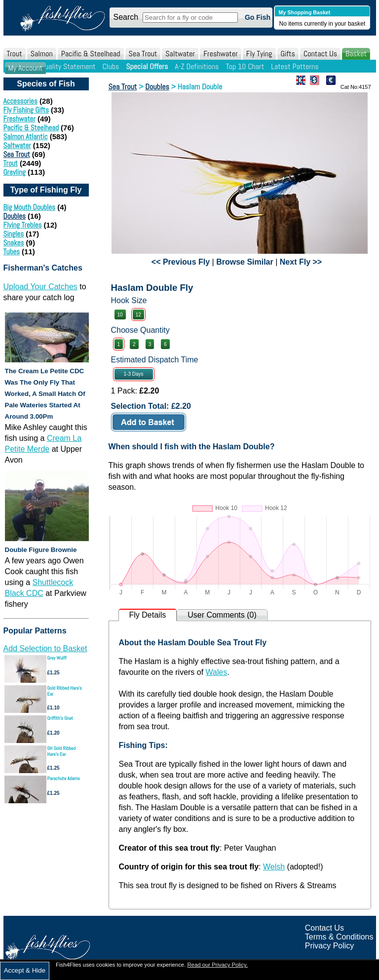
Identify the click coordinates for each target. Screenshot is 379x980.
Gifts (288, 54)
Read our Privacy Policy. (217, 965)
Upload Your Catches (40, 287)
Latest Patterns (295, 66)
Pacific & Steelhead (91, 54)
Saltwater (180, 54)
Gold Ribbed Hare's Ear (65, 691)
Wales (217, 672)
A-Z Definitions (197, 66)
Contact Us (320, 54)
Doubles (15, 216)
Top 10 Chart (245, 66)
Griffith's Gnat (60, 718)
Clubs (111, 66)
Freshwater (221, 54)
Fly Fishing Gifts (26, 110)
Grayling (15, 172)
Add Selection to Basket (45, 648)
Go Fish (258, 17)
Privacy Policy (330, 946)
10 (120, 315)
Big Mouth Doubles (29, 207)
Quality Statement (68, 66)
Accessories (20, 101)
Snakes (14, 243)
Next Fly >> (301, 262)
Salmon (42, 54)
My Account (26, 68)
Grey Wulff (57, 658)
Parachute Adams (64, 778)
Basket (356, 54)
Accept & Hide (25, 970)
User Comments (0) (222, 615)
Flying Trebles (23, 225)
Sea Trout (143, 54)
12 (138, 315)
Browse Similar (245, 262)
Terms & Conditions (339, 937)
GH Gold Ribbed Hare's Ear (62, 751)
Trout (15, 54)
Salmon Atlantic (26, 137)
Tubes (12, 252)
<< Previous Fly (181, 262)
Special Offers (147, 66)
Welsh (274, 867)
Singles (14, 234)
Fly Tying (259, 54)
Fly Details (148, 615)
